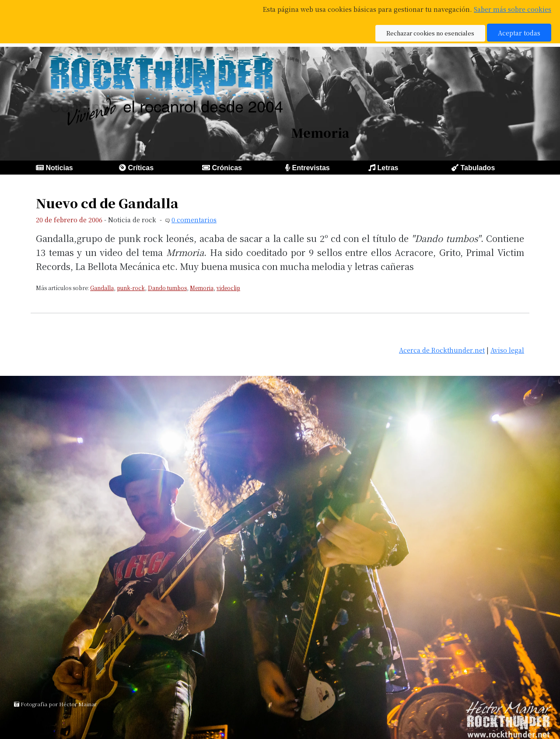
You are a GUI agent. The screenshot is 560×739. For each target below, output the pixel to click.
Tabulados (478, 168)
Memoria (202, 288)
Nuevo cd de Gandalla (107, 203)
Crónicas (227, 168)
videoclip (228, 288)
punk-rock (131, 288)
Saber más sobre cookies (513, 9)
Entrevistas (311, 168)
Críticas (141, 168)
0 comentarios (194, 219)
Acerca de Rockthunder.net (442, 350)
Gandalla (102, 288)
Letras (388, 168)
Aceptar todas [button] (519, 33)
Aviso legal (507, 350)
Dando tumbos (167, 288)
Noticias (59, 168)
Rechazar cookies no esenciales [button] (430, 33)
